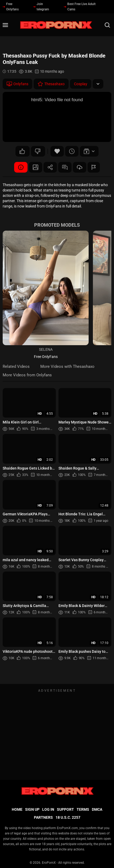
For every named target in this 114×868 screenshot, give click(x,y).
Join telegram (41, 7)
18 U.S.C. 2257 (68, 817)
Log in (48, 809)
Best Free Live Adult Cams (80, 7)
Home (17, 809)
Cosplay (81, 84)
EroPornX (49, 863)
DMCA (97, 809)
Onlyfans (17, 84)
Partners (43, 817)
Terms (83, 809)
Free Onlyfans (11, 7)
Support (65, 809)
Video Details (21, 167)
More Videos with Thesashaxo (67, 366)
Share (50, 167)
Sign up (32, 809)
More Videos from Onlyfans (27, 375)
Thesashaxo (51, 84)
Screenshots (36, 167)
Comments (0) (65, 167)
